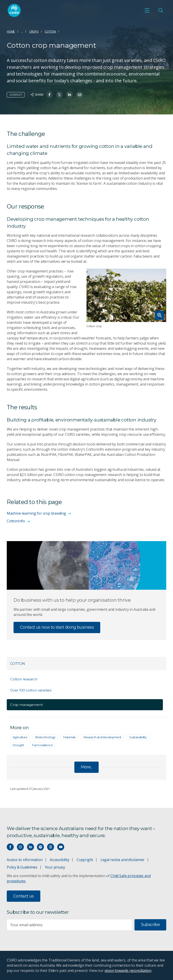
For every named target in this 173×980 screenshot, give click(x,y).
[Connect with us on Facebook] (10, 847)
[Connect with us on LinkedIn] (31, 847)
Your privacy (55, 867)
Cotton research (24, 679)
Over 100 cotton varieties (31, 690)
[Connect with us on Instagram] (20, 847)
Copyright (85, 860)
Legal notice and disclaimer (123, 860)
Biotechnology (45, 737)
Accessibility (59, 860)
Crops (34, 31)
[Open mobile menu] (147, 10)
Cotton (50, 31)
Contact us (24, 896)
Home (11, 31)
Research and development (102, 737)
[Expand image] (126, 295)
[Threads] (51, 847)
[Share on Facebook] (49, 95)
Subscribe (150, 925)
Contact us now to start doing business (57, 627)
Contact (16, 95)
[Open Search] (161, 10)
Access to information (25, 860)
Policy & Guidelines (22, 867)
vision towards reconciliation (128, 971)
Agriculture (20, 737)
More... (87, 767)
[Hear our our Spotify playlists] (40, 847)
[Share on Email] (80, 95)
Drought (18, 745)
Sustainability (138, 737)
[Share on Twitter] (59, 95)
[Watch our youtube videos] (61, 847)
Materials (69, 737)
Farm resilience (42, 745)
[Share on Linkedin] (69, 95)
